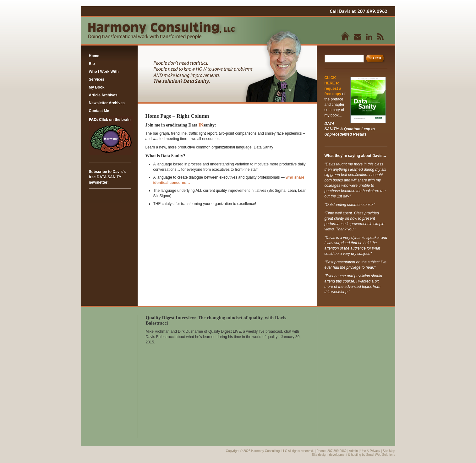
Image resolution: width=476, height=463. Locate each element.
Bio (92, 64)
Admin (353, 451)
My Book (97, 87)
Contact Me (99, 111)
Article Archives (103, 95)
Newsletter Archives (107, 103)
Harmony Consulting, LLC (270, 451)
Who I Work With (104, 72)
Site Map (389, 451)
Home (94, 56)
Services (97, 79)
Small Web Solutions (380, 455)
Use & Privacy (370, 451)
